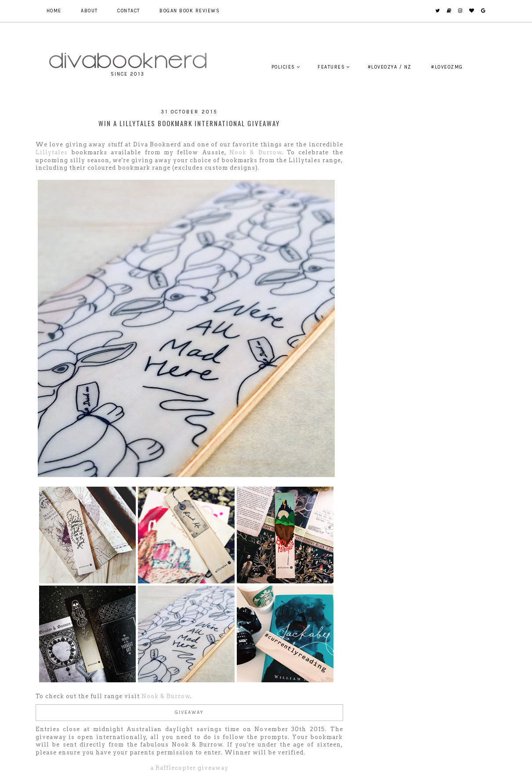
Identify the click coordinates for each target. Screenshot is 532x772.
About (89, 11)
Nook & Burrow (256, 152)
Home (54, 11)
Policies (283, 67)
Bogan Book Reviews (190, 11)
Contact (129, 11)
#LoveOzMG (447, 67)
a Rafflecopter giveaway (189, 768)
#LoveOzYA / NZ (390, 67)
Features (331, 67)
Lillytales (52, 152)
